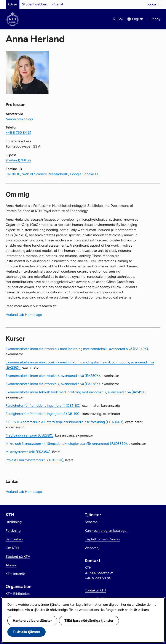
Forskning (13, 531)
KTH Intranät (15, 574)
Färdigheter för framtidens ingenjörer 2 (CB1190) (43, 414)
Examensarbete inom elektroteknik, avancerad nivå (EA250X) (53, 376)
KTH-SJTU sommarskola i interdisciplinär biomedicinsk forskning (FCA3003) (65, 422)
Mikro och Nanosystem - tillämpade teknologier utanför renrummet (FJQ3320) (66, 444)
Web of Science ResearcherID (45, 174)
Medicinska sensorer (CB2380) (30, 435)
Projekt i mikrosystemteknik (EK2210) (34, 460)
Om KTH (12, 548)
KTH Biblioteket (18, 594)
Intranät (57, 4)
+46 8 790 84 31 (18, 132)
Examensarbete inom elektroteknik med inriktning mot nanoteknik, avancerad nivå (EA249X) (77, 349)
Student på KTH (18, 556)
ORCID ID (13, 174)
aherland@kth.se (18, 160)
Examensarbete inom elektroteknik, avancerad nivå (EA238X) (53, 384)
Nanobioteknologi (19, 119)
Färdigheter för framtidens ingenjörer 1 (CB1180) (43, 406)
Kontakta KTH (95, 590)
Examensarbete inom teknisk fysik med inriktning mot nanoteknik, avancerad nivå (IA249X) (76, 392)
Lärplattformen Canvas (102, 539)
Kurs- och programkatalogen (107, 531)
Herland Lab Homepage (24, 315)
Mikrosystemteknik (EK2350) (28, 452)
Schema (91, 522)
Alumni (11, 565)
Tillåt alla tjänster (26, 632)
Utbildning (14, 522)
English (138, 19)
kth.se (13, 4)
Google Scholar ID (84, 174)
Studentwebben (35, 4)
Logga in (153, 4)
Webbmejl (93, 548)
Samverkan (14, 539)
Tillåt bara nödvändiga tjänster (89, 621)
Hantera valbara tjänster (32, 621)
